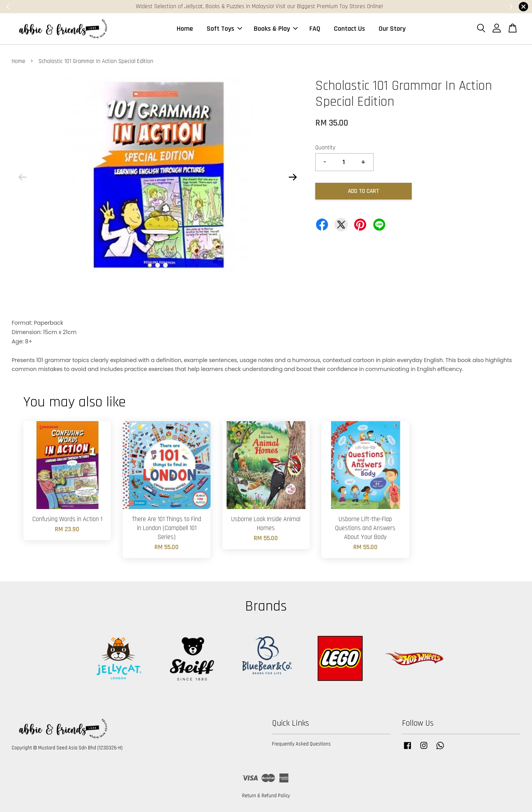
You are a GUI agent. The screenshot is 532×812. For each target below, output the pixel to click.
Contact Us (349, 29)
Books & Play (276, 29)
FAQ (315, 29)
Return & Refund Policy (266, 796)
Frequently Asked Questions (301, 744)
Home (185, 29)
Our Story (392, 29)
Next (293, 177)
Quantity (325, 148)
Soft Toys (224, 29)
